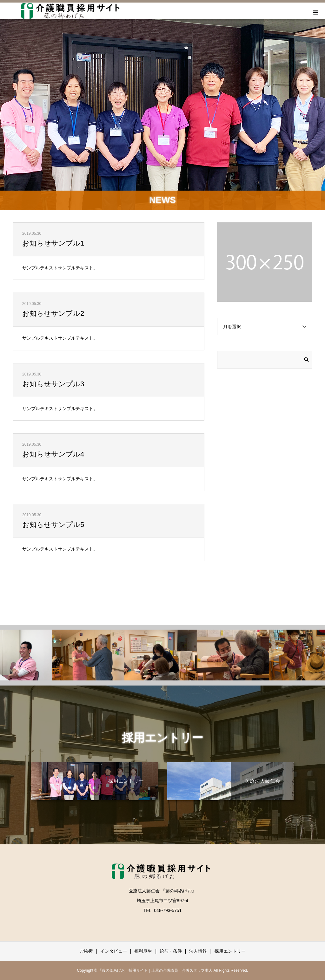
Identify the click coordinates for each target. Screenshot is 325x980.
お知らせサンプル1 (53, 243)
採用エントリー (230, 951)
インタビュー (114, 951)
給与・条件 (171, 951)
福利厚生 (143, 951)
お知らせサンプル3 (53, 384)
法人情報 (198, 951)
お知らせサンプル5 (53, 525)
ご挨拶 (86, 951)
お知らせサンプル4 (53, 454)
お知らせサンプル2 (53, 313)
